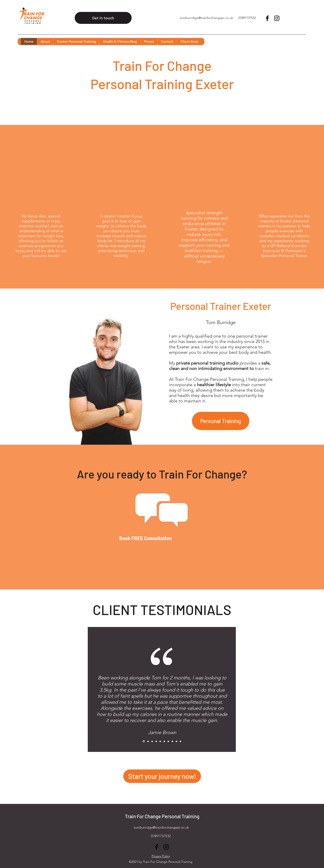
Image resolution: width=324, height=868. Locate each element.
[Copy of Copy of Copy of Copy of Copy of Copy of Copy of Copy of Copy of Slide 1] (176, 741)
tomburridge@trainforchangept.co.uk (207, 18)
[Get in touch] (103, 18)
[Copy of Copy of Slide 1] (148, 741)
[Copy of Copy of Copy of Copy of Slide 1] (156, 741)
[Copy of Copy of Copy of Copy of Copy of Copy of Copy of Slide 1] (168, 741)
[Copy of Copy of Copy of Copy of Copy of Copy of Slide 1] (164, 741)
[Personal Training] (221, 421)
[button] (76, 41)
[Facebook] (267, 18)
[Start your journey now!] (162, 776)
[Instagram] (277, 18)
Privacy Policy (161, 856)
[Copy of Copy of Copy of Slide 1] (152, 741)
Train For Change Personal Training (162, 816)
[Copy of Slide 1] (144, 741)
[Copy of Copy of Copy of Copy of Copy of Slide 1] (160, 741)
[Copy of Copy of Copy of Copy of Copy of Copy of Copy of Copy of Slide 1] (172, 741)
